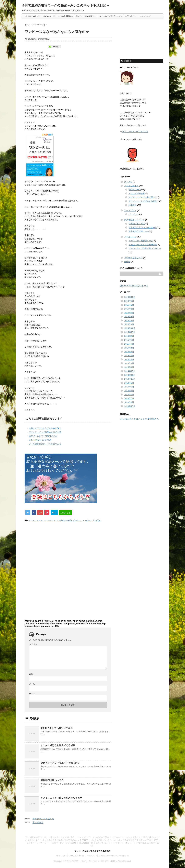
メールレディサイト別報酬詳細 (143, 245)
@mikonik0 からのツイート (134, 286)
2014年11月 (130, 375)
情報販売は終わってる (52, 780)
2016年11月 (130, 297)
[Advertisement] (49, 548)
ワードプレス (130, 210)
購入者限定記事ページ (139, 231)
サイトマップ (145, 16)
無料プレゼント (103, 843)
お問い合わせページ (106, 840)
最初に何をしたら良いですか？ (57, 728)
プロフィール (88, 840)
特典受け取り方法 (137, 224)
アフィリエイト (36, 520)
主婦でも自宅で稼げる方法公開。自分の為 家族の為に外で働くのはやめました (92, 855)
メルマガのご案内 (101, 837)
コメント (33, 644)
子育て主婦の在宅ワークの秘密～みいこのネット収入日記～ (65, 5)
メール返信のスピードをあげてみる (45, 444)
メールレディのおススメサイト (126, 837)
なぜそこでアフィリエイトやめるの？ (60, 763)
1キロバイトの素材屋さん (145, 419)
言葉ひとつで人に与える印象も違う (45, 428)
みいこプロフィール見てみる (135, 132)
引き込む (97, 520)
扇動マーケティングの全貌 (64, 843)
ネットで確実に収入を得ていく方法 (135, 840)
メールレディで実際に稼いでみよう (145, 248)
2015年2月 (129, 363)
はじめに (128, 182)
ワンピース (87, 520)
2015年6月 (129, 348)
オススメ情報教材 (137, 193)
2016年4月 (129, 313)
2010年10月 (130, 406)
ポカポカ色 (126, 419)
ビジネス (77, 520)
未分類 (127, 262)
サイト (32, 694)
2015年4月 (129, 356)
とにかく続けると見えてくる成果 (58, 745)
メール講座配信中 (65, 16)
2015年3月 (129, 359)
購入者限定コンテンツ (134, 220)
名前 (31, 674)
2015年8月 (129, 340)
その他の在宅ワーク (133, 258)
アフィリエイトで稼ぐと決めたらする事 (61, 798)
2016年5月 (129, 309)
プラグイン (134, 214)
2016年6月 (129, 305)
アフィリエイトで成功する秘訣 (58, 520)
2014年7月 (129, 391)
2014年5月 (129, 398)
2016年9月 (129, 301)
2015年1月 (129, 367)
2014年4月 (129, 402)
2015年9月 (129, 336)
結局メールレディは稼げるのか (43, 436)
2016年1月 (129, 324)
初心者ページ (49, 16)
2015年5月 (129, 352)
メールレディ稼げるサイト (111, 16)
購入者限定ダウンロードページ (143, 228)
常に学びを (38, 822)
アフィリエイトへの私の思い (142, 197)
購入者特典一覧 (86, 843)
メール (32, 684)
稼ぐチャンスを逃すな (43, 819)
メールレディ (130, 237)
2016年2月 (129, 320)
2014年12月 (130, 371)
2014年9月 (129, 383)
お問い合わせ (131, 16)
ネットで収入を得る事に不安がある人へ (61, 840)
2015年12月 (130, 328)
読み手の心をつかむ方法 (40, 440)
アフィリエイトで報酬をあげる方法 (45, 432)
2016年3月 (129, 317)
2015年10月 (130, 332)
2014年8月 (129, 387)
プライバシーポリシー (123, 843)
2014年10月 (130, 379)
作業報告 (133, 205)
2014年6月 (129, 395)
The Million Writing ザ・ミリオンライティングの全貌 (50, 837)
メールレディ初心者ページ (141, 241)
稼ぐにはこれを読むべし (86, 16)
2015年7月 (129, 344)
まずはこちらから (33, 16)
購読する (127, 61)
